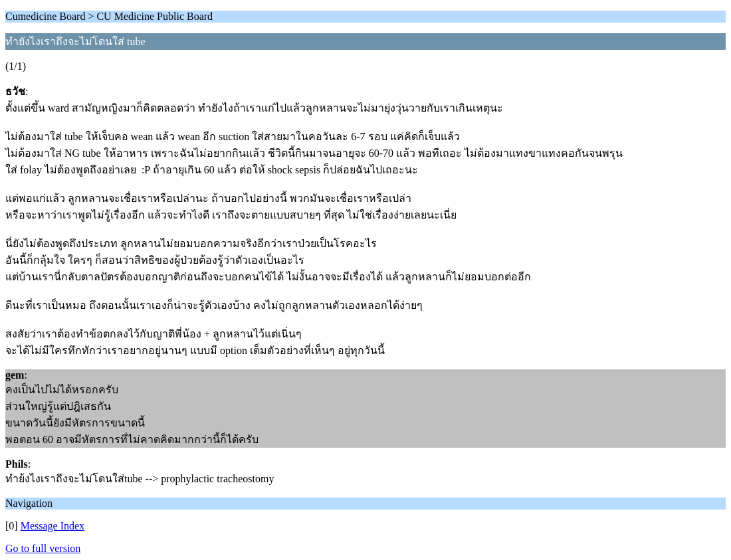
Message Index (52, 526)
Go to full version (43, 548)
